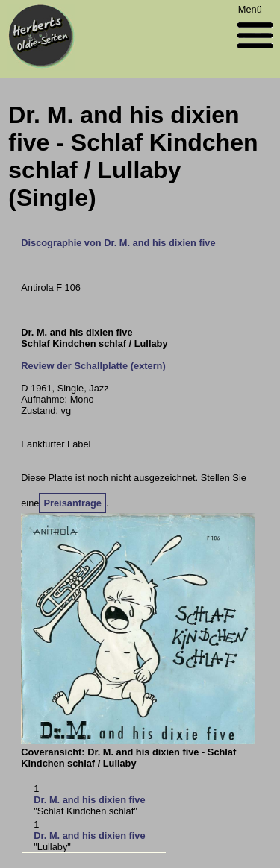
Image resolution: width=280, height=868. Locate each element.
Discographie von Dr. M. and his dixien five (118, 243)
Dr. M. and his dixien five (89, 800)
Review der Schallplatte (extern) (93, 366)
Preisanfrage (72, 503)
